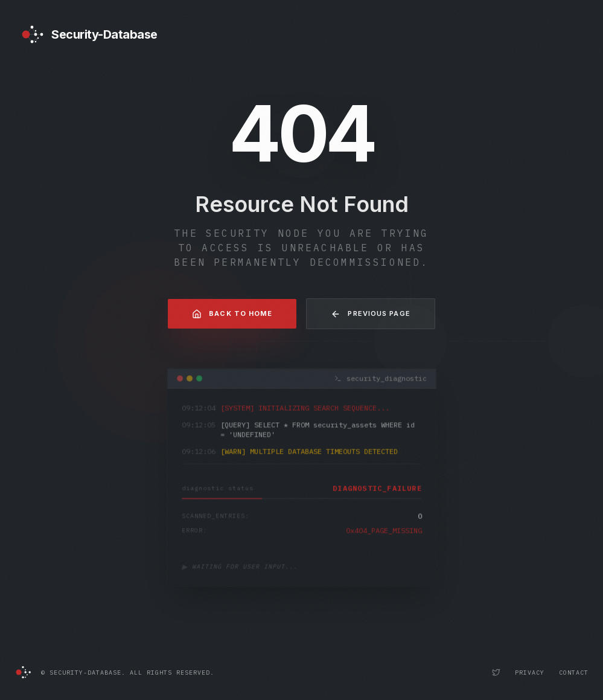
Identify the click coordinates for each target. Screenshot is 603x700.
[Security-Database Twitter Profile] (496, 672)
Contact (574, 673)
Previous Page (370, 314)
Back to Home (232, 314)
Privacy (530, 673)
